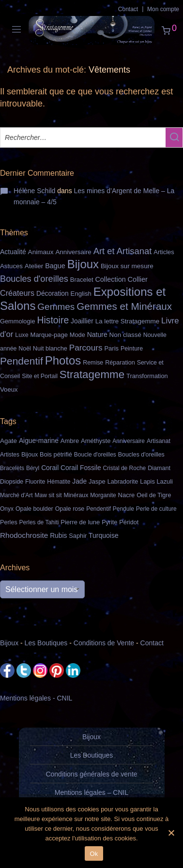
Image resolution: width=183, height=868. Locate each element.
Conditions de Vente (104, 643)
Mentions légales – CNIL (92, 792)
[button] (174, 137)
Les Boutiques (46, 643)
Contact (128, 9)
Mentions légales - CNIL (36, 698)
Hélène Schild (34, 191)
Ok (94, 854)
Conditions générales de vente (91, 774)
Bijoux (9, 643)
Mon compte (163, 9)
